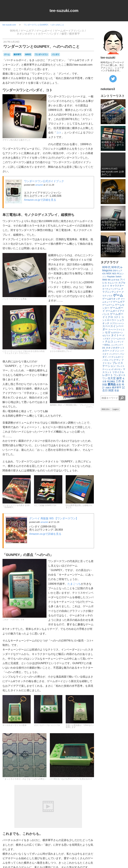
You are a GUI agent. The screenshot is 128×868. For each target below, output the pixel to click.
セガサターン (117, 333)
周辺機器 (111, 381)
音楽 (117, 390)
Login (116, 409)
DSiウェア (118, 271)
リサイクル (118, 372)
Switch (118, 277)
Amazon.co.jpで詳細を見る (40, 200)
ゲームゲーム (108, 305)
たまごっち (74, 584)
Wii (109, 280)
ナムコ (109, 341)
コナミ (117, 317)
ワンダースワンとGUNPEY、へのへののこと (44, 25)
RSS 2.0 (106, 409)
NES (114, 274)
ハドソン (115, 351)
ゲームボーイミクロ (113, 315)
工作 (118, 381)
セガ (108, 332)
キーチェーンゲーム (111, 289)
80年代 (106, 267)
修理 (64, 34)
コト (59, 133)
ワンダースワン (41, 54)
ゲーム (7, 54)
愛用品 (112, 384)
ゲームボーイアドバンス (69, 31)
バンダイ (54, 34)
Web (105, 280)
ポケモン (118, 369)
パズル (105, 360)
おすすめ (115, 280)
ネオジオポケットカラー (31, 34)
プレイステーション (113, 364)
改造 (119, 384)
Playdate (111, 277)
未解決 (108, 388)
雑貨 (111, 390)
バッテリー (114, 354)
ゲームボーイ (44, 31)
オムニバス (113, 283)
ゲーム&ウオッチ (111, 299)
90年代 (14, 31)
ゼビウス (106, 336)
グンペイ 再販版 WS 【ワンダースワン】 (54, 518)
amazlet (39, 185)
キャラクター (117, 286)
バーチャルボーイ (116, 357)
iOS (104, 274)
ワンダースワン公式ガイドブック (44, 181)
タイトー (116, 335)
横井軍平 (74, 34)
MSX (109, 273)
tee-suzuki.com (64, 11)
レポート (108, 375)
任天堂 (112, 378)
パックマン (115, 360)
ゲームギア (27, 31)
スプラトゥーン (117, 323)
